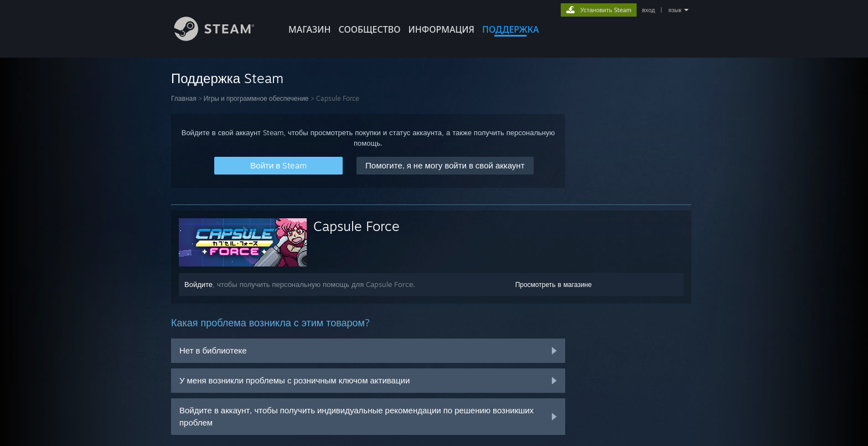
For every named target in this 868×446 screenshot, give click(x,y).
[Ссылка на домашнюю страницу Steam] (223, 38)
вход (649, 10)
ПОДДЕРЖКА (510, 29)
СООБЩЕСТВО (369, 29)
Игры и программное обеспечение (256, 98)
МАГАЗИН (309, 29)
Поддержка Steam (227, 78)
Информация (441, 29)
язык (675, 10)
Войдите (198, 284)
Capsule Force (356, 226)
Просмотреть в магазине (554, 284)
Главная (184, 98)
